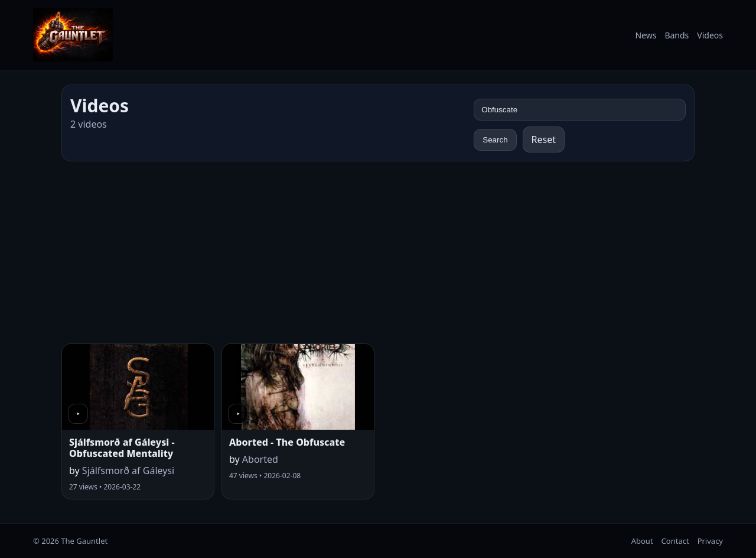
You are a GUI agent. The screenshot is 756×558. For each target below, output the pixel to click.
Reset (544, 139)
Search (495, 140)
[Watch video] (138, 387)
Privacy (710, 541)
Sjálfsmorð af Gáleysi (128, 471)
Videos (710, 35)
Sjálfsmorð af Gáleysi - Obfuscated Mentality (122, 448)
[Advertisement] (378, 252)
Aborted (260, 459)
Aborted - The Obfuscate (287, 442)
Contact (675, 541)
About (642, 541)
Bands (677, 35)
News (646, 35)
